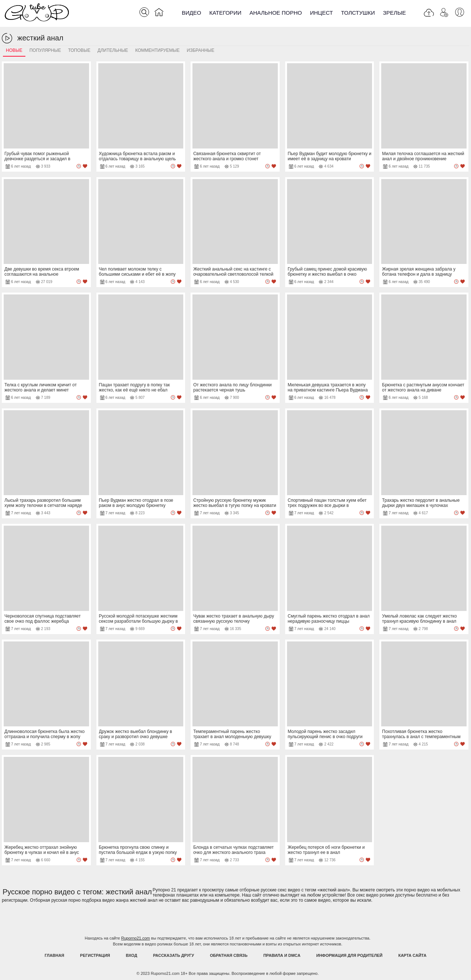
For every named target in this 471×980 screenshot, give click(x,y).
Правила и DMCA (282, 955)
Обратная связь (229, 955)
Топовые (79, 50)
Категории (225, 13)
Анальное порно (276, 13)
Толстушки (358, 13)
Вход (132, 955)
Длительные (113, 50)
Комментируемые (157, 50)
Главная (54, 955)
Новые (14, 50)
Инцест (321, 13)
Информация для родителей (350, 955)
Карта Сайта (412, 955)
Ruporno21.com (135, 938)
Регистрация (95, 955)
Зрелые (394, 13)
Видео (192, 13)
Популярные (45, 50)
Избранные (201, 50)
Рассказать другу (174, 955)
